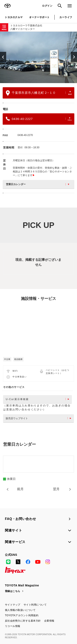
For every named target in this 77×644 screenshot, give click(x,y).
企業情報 (49, 621)
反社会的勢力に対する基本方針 (23, 621)
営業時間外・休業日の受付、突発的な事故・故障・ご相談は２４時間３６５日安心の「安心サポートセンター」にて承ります (42, 172)
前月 (20, 489)
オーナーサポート (39, 17)
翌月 (56, 489)
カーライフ (66, 17)
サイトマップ (13, 605)
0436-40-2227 (39, 119)
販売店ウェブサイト (40, 418)
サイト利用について (35, 605)
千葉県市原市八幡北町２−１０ (39, 93)
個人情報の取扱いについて (20, 610)
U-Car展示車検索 (38, 399)
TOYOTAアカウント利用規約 (22, 615)
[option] (38, 57)
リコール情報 (13, 626)
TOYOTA (7, 6)
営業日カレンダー (38, 184)
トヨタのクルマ (14, 17)
